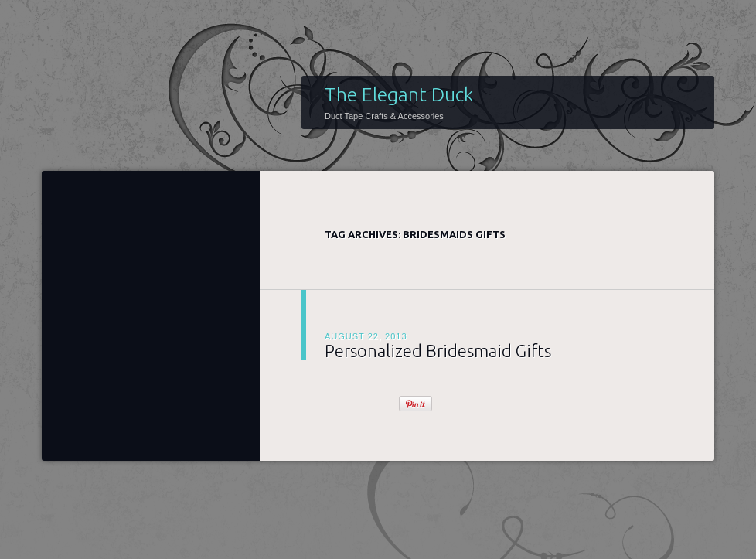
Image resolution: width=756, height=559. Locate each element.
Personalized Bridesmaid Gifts (438, 351)
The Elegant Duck (399, 94)
